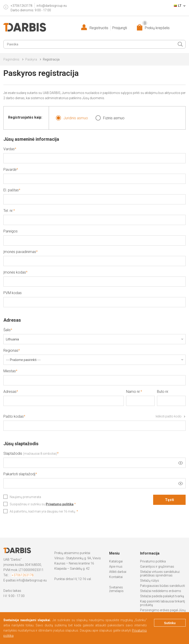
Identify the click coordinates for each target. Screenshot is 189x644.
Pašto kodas (94, 416)
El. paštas (11, 190)
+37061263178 (23, 575)
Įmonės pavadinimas (20, 252)
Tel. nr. (8, 211)
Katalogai (116, 561)
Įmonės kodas (15, 272)
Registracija (51, 59)
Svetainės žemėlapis (116, 589)
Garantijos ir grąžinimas (157, 567)
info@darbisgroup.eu (52, 6)
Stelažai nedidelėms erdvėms (161, 591)
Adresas (10, 392)
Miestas (10, 371)
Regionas (11, 350)
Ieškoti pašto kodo (169, 416)
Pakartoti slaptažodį (19, 474)
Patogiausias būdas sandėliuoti (162, 586)
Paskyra (31, 59)
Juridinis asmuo (72, 118)
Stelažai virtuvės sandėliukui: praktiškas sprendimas (160, 574)
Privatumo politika (153, 561)
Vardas (9, 149)
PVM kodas (13, 293)
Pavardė (10, 170)
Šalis (7, 330)
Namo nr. (133, 392)
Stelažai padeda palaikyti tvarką (162, 596)
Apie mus (116, 567)
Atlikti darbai (118, 572)
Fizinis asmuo (110, 118)
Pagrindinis (11, 59)
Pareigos (10, 231)
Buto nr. (163, 392)
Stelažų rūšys (150, 581)
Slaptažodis (30, 453)
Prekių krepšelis (156, 27)
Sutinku (170, 623)
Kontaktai (116, 577)
